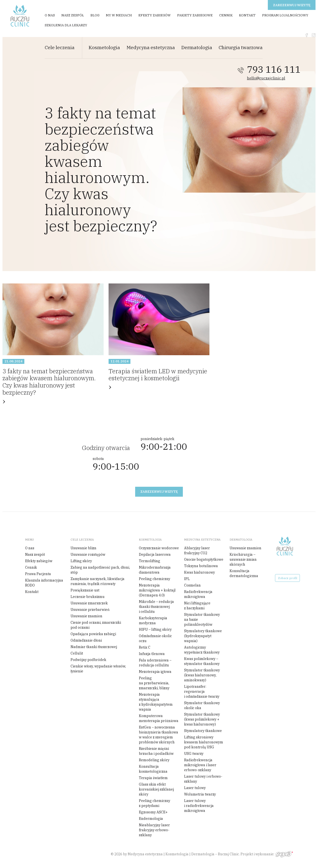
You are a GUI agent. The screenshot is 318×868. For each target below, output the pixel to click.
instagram (314, 35)
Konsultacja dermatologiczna (244, 573)
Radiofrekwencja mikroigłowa (198, 594)
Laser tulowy (195, 788)
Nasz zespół (73, 15)
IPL (187, 579)
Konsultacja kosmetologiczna (153, 769)
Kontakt (247, 15)
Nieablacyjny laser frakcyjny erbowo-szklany (154, 830)
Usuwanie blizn (83, 548)
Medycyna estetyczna (151, 47)
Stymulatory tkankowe (203, 731)
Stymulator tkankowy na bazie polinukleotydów (202, 620)
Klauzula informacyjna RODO (44, 583)
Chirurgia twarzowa (241, 47)
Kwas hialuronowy (199, 572)
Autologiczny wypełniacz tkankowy (202, 650)
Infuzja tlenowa (152, 654)
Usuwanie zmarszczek (89, 603)
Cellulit (77, 653)
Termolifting (150, 561)
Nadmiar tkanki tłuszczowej (94, 647)
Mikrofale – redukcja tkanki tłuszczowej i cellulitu (156, 607)
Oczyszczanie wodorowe (159, 548)
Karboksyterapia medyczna (153, 621)
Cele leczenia (60, 47)
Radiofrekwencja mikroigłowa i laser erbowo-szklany (200, 765)
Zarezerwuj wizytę (292, 5)
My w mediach (119, 15)
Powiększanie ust (85, 590)
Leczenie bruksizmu (88, 597)
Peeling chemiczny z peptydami (155, 803)
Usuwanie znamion (86, 616)
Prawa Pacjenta (38, 574)
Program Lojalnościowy (285, 15)
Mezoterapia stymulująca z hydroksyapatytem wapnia (156, 702)
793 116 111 (274, 69)
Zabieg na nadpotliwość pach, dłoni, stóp (100, 570)
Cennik (226, 15)
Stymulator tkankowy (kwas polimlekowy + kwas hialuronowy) (202, 719)
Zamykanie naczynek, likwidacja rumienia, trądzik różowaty (98, 581)
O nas (50, 15)
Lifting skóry (81, 561)
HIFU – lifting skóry (155, 629)
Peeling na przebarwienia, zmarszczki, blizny (154, 683)
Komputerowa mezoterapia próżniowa (159, 718)
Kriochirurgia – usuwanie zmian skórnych (243, 559)
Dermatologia (197, 47)
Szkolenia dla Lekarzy (66, 25)
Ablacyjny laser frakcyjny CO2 (197, 551)
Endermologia (151, 819)
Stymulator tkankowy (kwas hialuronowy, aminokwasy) (202, 675)
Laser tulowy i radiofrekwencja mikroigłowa (199, 806)
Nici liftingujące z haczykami (197, 606)
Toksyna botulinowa (201, 566)
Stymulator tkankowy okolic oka (202, 705)
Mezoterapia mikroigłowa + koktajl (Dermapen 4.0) (157, 590)
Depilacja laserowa (155, 555)
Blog (95, 15)
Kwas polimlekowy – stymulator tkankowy (202, 661)
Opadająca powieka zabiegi (93, 634)
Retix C (145, 647)
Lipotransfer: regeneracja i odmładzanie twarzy (202, 692)
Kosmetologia (104, 47)
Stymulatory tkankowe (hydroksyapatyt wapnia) (203, 636)
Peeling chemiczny (155, 579)
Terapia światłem (153, 778)
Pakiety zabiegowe (195, 15)
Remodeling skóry (154, 760)
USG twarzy (194, 754)
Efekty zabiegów (155, 15)
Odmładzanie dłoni (86, 640)
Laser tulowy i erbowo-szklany (203, 779)
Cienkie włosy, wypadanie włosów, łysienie (98, 669)
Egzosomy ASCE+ (153, 812)
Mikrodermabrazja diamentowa (155, 570)
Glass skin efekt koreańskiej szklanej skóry (156, 789)
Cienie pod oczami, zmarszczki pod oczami (96, 625)
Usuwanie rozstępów (88, 555)
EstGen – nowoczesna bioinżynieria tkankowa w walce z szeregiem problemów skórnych (159, 735)
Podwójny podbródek (88, 660)
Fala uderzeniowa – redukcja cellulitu (155, 663)
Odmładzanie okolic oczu (155, 638)
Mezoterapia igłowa (155, 672)
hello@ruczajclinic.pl (266, 78)
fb (307, 35)
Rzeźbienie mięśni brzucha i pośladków (156, 751)
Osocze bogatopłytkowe (204, 559)
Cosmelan (192, 585)
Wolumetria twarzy (200, 794)
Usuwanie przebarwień (90, 610)
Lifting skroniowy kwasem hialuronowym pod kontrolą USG (204, 742)
